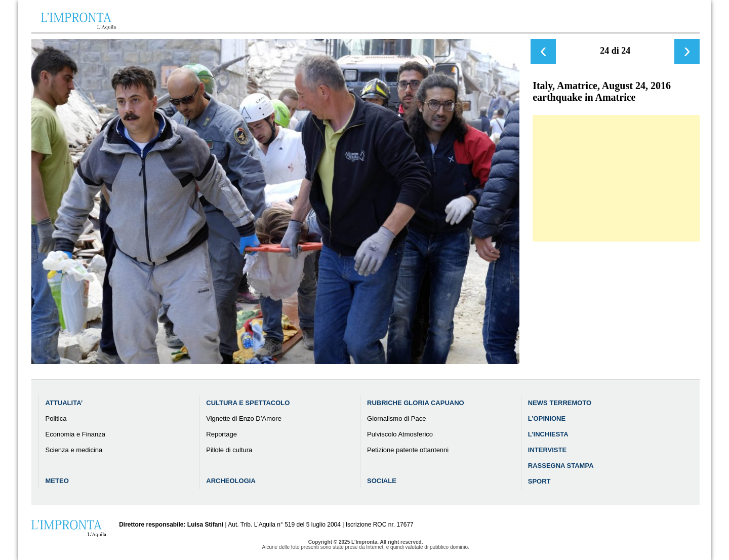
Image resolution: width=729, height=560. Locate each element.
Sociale (382, 481)
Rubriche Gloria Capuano (416, 403)
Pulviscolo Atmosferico (400, 434)
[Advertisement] (616, 178)
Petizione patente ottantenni (408, 450)
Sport (539, 481)
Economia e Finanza (76, 434)
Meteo (57, 481)
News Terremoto (560, 403)
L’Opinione (547, 418)
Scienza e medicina (74, 450)
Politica (56, 418)
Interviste (547, 450)
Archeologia (231, 481)
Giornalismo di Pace (396, 418)
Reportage (221, 434)
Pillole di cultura (229, 450)
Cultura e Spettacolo (248, 403)
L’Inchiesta (548, 434)
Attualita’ (64, 403)
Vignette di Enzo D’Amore (244, 418)
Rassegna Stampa (561, 466)
